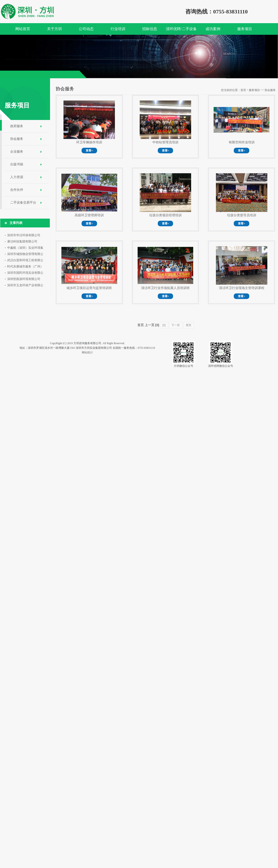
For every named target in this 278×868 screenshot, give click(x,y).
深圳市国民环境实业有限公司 (25, 273)
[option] (139, 57)
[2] (164, 325)
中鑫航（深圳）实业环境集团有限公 (25, 248)
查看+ (89, 151)
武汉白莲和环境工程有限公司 (25, 261)
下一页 (176, 325)
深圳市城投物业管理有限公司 (25, 255)
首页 (243, 90)
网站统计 (87, 352)
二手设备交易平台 (23, 203)
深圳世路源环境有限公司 (24, 279)
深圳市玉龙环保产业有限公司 (25, 286)
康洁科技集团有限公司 (22, 241)
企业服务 (17, 152)
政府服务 (17, 126)
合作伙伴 (17, 190)
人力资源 (17, 177)
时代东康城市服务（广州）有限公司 (25, 267)
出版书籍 (17, 164)
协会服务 (17, 139)
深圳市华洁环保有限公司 (24, 235)
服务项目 (254, 90)
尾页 (189, 325)
